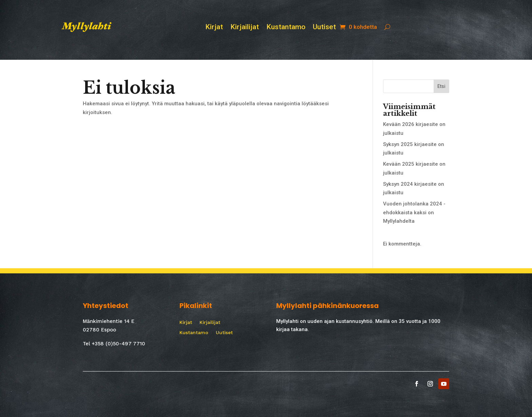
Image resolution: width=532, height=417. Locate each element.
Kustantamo (286, 28)
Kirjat (214, 28)
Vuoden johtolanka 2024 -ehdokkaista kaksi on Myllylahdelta (414, 212)
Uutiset (324, 28)
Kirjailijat (245, 28)
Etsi (441, 86)
